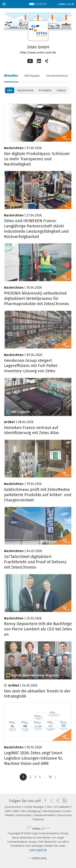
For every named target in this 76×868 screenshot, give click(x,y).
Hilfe (16, 811)
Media (10, 815)
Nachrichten (25, 90)
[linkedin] (64, 801)
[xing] (57, 801)
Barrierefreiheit (45, 815)
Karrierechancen (57, 76)
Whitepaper (32, 76)
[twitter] (50, 801)
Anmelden (66, 4)
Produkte (45, 90)
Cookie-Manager (34, 807)
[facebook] (44, 801)
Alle (10, 90)
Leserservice (13, 807)
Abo (50, 807)
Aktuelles (11, 76)
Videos (61, 90)
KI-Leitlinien (63, 807)
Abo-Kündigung (31, 811)
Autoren (39, 819)
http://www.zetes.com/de (38, 52)
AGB (8, 811)
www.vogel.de (38, 850)
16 (50, 777)
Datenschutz (24, 815)
